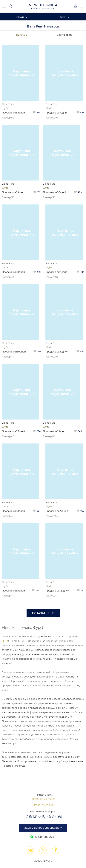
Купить (64, 17)
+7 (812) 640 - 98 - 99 (43, 816)
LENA (5, 641)
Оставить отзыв (43, 805)
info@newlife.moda (43, 799)
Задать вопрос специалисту (43, 828)
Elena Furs (8, 104)
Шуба (5, 108)
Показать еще (43, 613)
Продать (21, 17)
